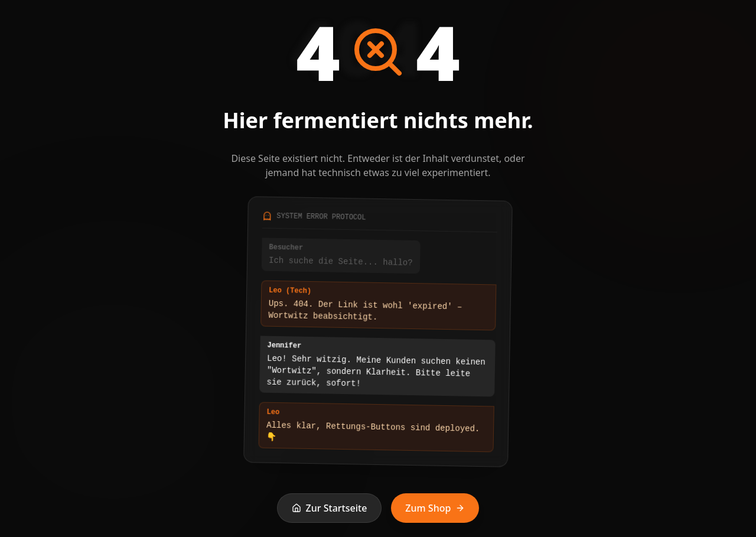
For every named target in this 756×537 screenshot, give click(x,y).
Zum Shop (435, 508)
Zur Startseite (330, 508)
